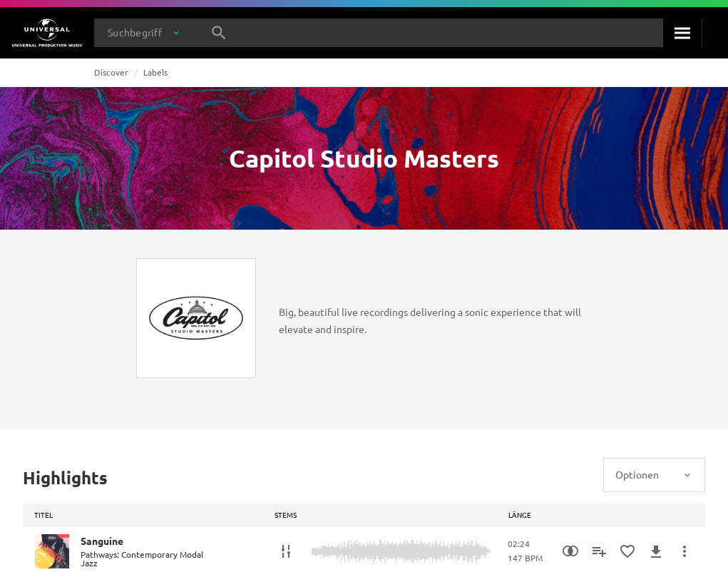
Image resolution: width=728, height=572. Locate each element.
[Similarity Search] (570, 551)
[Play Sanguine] (52, 551)
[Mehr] (685, 551)
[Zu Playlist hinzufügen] (599, 551)
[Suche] (682, 33)
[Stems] (286, 551)
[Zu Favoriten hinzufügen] (627, 551)
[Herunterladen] (656, 551)
